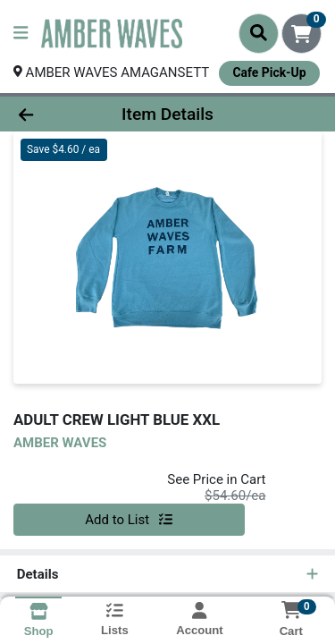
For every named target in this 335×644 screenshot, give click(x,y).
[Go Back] (52, 114)
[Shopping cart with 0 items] (301, 34)
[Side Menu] (21, 34)
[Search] (259, 33)
